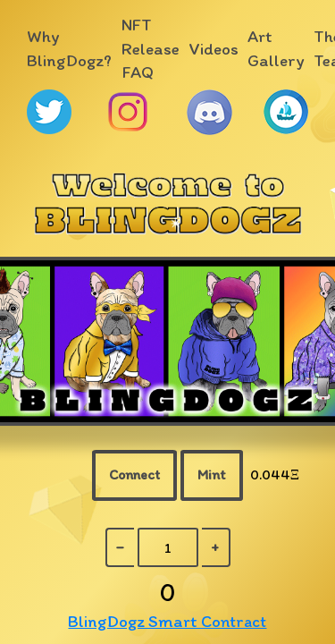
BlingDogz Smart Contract (167, 621)
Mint (212, 475)
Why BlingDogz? (69, 48)
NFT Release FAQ (151, 49)
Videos (214, 49)
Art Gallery (276, 48)
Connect (134, 475)
